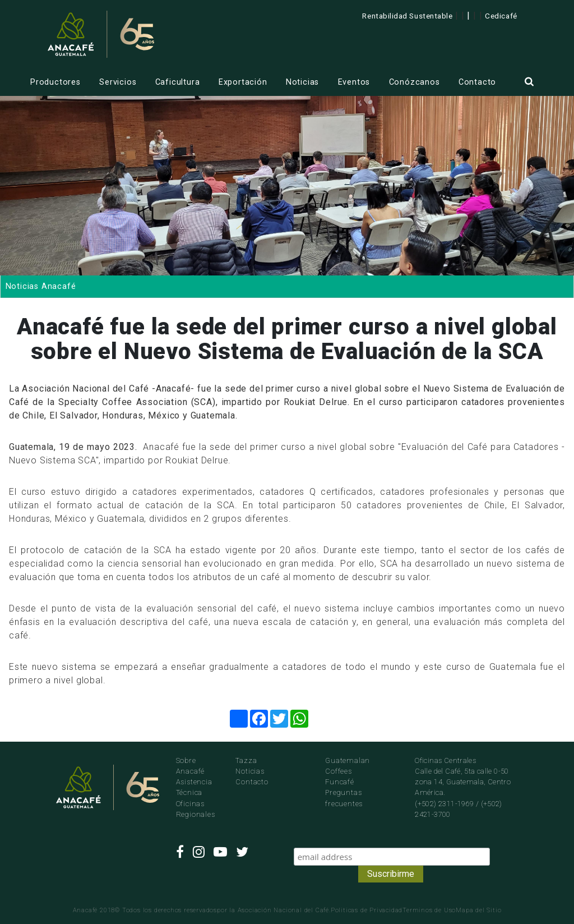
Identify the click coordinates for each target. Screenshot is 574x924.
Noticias (302, 82)
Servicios (118, 82)
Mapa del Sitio (478, 910)
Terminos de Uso (429, 910)
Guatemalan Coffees (348, 766)
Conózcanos (415, 82)
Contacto (477, 82)
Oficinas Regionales (196, 809)
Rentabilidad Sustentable (407, 16)
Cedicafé (501, 16)
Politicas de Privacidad (367, 910)
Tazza (246, 760)
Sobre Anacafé (191, 766)
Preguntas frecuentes (344, 798)
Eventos (354, 82)
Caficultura (178, 82)
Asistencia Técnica (194, 787)
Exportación (243, 82)
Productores (55, 82)
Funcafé (340, 782)
